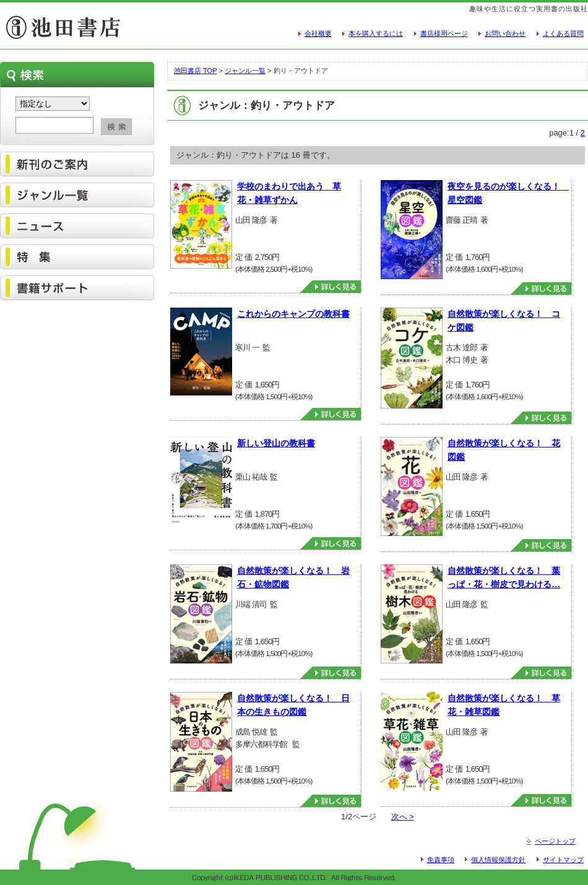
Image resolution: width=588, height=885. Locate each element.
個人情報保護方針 (498, 860)
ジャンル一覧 (245, 71)
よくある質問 (563, 33)
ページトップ (555, 841)
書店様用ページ (444, 33)
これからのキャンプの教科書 (293, 314)
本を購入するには (376, 33)
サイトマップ (563, 860)
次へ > (403, 817)
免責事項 (441, 860)
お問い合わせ (505, 33)
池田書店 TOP (195, 71)
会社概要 (318, 33)
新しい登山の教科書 (276, 443)
